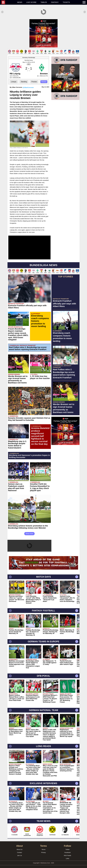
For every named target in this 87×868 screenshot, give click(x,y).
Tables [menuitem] (44, 2)
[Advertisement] (43, 32)
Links (67, 857)
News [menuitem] (20, 2)
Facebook (67, 851)
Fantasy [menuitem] (55, 2)
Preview (34, 80)
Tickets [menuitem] (66, 2)
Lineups (14, 80)
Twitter (67, 848)
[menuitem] (8, 2)
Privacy (43, 851)
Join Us (19, 854)
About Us (19, 848)
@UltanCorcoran (28, 86)
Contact (19, 851)
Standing (24, 80)
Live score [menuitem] (31, 2)
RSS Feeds (68, 854)
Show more (29, 532)
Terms (44, 848)
